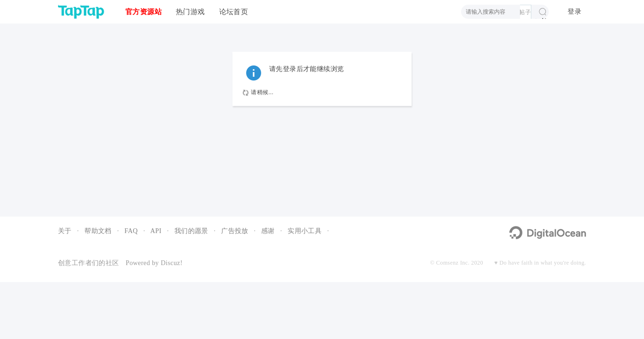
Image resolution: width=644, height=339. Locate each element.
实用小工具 (305, 231)
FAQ (131, 231)
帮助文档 (98, 231)
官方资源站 (144, 12)
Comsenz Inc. (453, 263)
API (156, 231)
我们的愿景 (191, 231)
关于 (65, 231)
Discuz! (172, 263)
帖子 (525, 12)
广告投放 (235, 231)
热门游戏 (190, 12)
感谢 (268, 231)
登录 (574, 12)
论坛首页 (234, 12)
